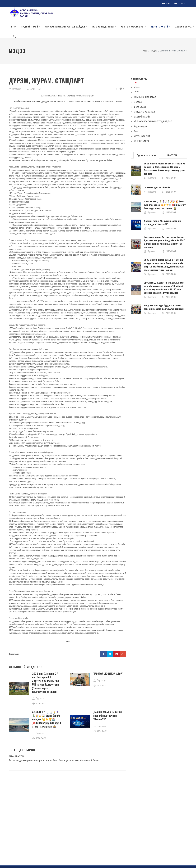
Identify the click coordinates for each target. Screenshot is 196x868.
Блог (136, 117)
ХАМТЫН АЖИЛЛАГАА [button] (133, 27)
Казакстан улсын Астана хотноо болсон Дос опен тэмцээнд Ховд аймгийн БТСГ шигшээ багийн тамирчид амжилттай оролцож (164, 227)
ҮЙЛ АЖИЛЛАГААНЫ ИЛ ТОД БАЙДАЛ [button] (65, 27)
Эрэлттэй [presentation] (172, 141)
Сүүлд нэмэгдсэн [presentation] (146, 141)
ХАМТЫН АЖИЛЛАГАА (145, 83)
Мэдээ (137, 73)
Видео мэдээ (140, 112)
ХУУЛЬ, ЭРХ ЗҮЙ (142, 122)
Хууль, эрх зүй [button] (160, 27)
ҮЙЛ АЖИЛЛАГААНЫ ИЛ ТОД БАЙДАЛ (153, 107)
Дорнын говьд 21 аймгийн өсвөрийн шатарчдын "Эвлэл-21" (108, 701)
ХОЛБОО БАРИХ (142, 127)
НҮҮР (136, 78)
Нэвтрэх (166, 4)
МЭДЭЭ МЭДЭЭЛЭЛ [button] (103, 27)
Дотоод (138, 87)
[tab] (146, 141)
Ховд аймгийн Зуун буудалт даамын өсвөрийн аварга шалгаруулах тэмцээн (164, 293)
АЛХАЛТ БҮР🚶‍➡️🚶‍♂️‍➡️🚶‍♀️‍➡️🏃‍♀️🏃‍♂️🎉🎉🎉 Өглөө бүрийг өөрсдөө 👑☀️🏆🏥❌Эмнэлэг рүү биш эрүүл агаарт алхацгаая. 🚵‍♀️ (47, 705)
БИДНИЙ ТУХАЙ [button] (30, 27)
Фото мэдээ (140, 92)
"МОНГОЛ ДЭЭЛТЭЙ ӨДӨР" (108, 659)
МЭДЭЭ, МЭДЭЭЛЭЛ (144, 97)
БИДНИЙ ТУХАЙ (142, 102)
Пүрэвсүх (17, 74)
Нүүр (14, 27)
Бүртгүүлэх (180, 4)
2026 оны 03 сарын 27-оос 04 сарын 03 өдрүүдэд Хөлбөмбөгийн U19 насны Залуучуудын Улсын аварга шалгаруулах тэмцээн (46, 668)
